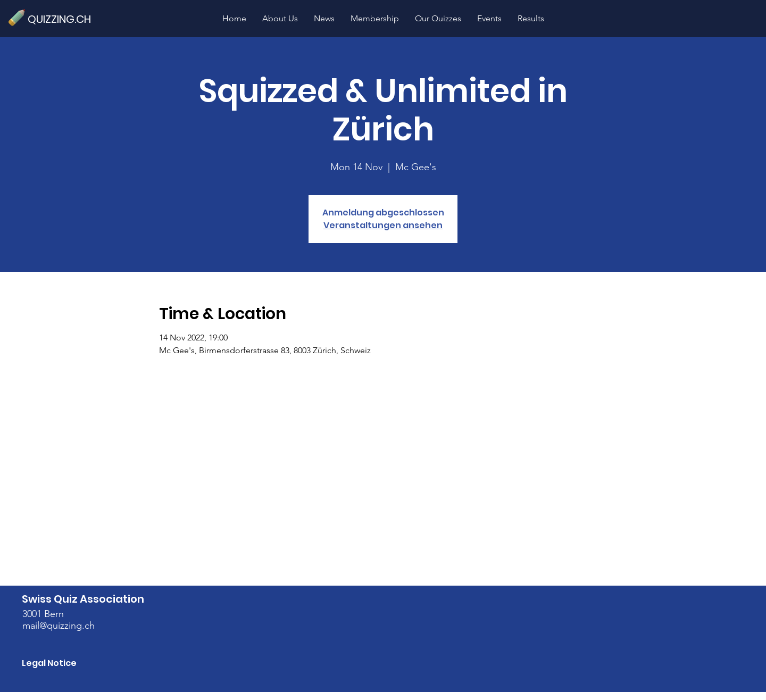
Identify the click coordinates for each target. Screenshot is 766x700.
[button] (438, 18)
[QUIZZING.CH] (64, 19)
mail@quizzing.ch (59, 626)
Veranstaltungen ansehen (383, 225)
